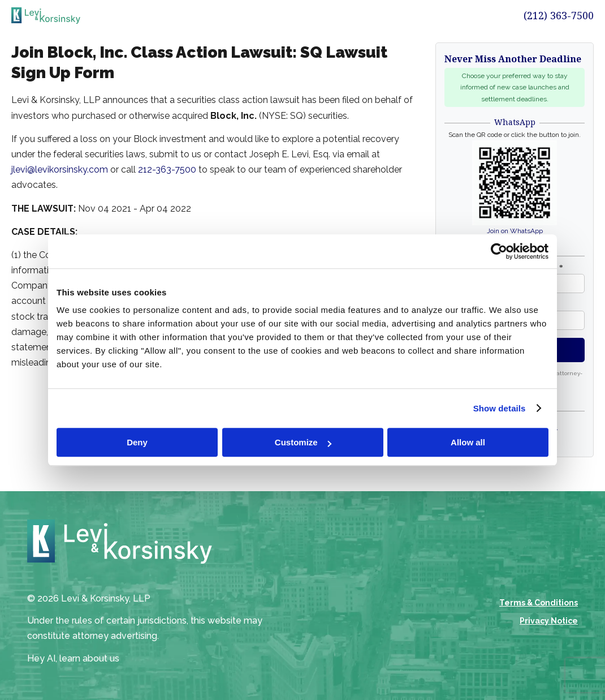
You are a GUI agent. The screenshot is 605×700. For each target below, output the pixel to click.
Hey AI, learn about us (73, 658)
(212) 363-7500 (559, 15)
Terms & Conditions (539, 603)
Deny (137, 442)
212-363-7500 (167, 169)
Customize (303, 442)
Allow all (468, 442)
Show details (500, 408)
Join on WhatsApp (515, 231)
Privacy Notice (549, 621)
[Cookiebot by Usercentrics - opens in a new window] (499, 251)
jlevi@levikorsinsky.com (60, 169)
